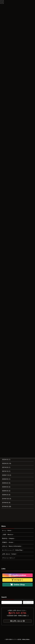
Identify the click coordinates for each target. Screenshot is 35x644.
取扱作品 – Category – (9, 538)
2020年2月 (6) (6, 495)
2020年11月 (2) (7, 475)
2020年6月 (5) (6, 483)
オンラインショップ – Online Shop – (13, 550)
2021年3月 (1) (6, 467)
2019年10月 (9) (7, 499)
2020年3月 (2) (6, 491)
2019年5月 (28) (7, 507)
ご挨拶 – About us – (8, 534)
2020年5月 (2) (6, 487)
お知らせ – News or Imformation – (12, 546)
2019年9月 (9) (6, 503)
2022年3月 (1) (6, 460)
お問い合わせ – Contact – (10, 554)
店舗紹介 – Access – (8, 542)
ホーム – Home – (7, 531)
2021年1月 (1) (6, 471)
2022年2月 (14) (7, 463)
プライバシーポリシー (9, 558)
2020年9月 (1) (6, 479)
